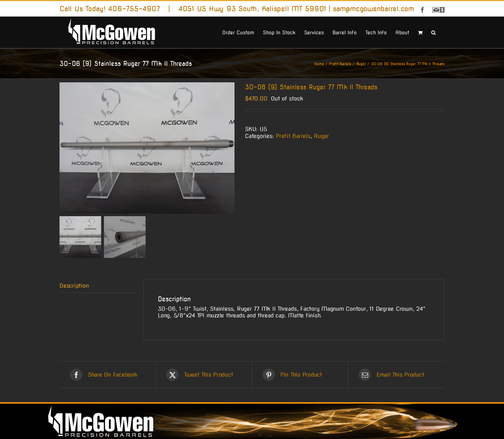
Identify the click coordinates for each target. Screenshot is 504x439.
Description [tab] (74, 286)
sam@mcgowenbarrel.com (373, 9)
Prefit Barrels (293, 136)
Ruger (321, 136)
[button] (433, 32)
